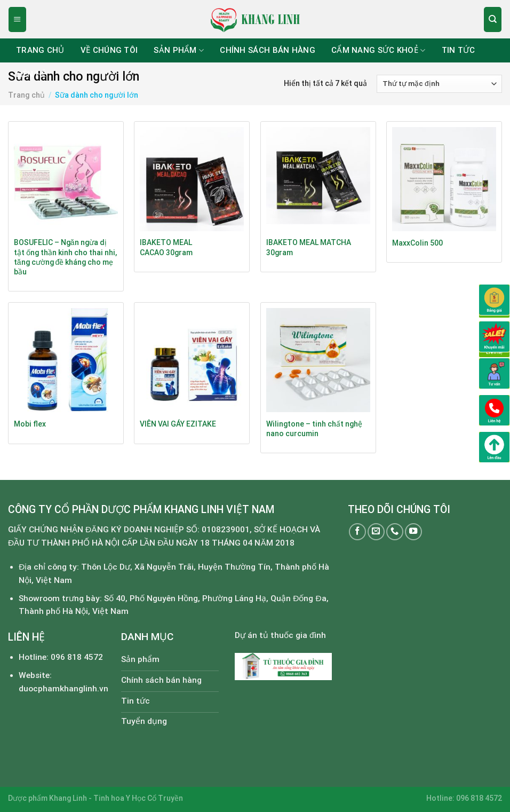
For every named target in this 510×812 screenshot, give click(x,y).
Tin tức (459, 50)
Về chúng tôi (109, 50)
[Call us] (395, 532)
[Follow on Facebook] (357, 532)
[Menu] (17, 19)
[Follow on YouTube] (413, 532)
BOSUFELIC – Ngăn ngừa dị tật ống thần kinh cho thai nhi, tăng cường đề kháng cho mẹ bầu (65, 257)
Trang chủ (40, 50)
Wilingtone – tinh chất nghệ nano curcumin (314, 429)
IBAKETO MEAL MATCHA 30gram (309, 247)
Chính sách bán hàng (268, 50)
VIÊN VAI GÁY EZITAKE (178, 424)
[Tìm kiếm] (492, 19)
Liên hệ (31, 74)
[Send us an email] (376, 532)
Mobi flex (30, 424)
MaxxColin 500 (417, 243)
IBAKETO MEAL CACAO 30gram (166, 247)
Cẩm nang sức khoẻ (378, 50)
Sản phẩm (179, 50)
